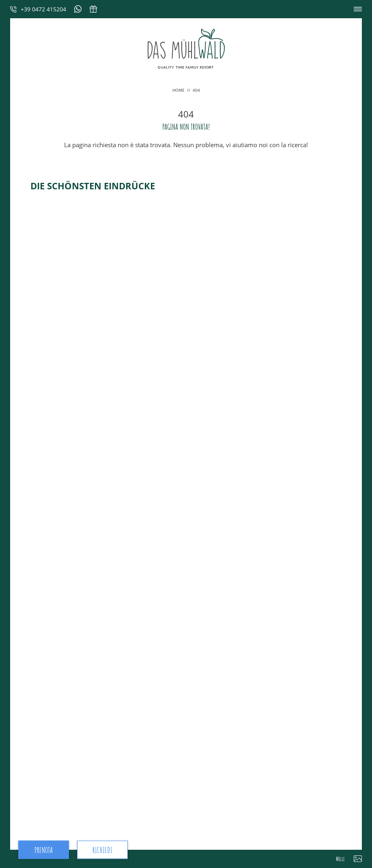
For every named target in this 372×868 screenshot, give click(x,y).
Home (179, 90)
